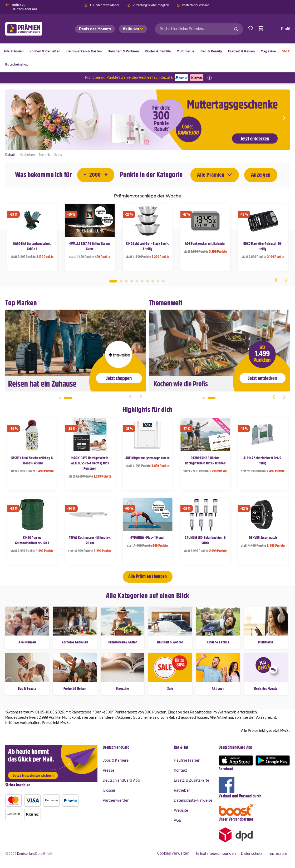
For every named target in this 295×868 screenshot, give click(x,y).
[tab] (136, 748)
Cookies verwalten (173, 853)
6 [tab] (142, 281)
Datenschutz (252, 854)
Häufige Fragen (187, 760)
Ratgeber (182, 790)
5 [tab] (137, 281)
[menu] (147, 58)
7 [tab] (147, 281)
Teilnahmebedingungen (216, 854)
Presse (109, 770)
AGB (178, 820)
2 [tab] (121, 281)
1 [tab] (113, 281)
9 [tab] (158, 281)
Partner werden (116, 800)
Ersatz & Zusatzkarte (191, 780)
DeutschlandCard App (121, 780)
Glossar (109, 790)
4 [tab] (132, 281)
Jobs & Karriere (116, 760)
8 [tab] (153, 281)
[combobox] (199, 29)
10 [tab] (163, 281)
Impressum (277, 854)
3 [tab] (126, 281)
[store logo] (32, 29)
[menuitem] (45, 51)
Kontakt (180, 770)
